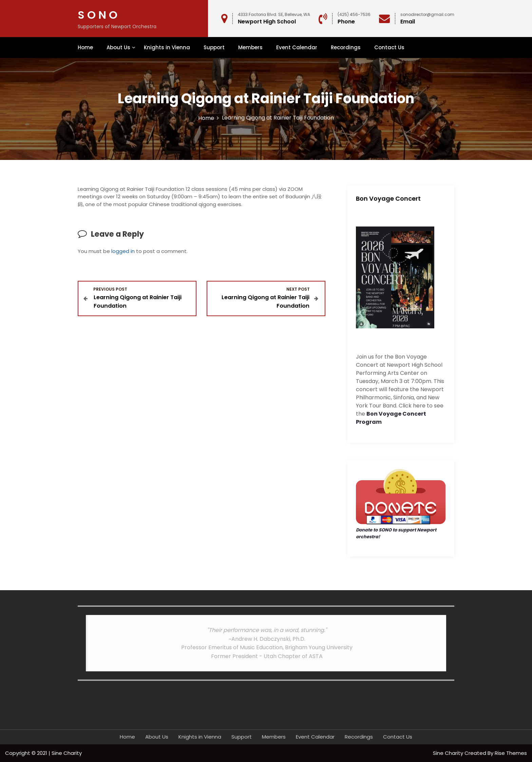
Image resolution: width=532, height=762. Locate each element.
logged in (123, 251)
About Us (118, 47)
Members (250, 47)
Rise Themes (511, 753)
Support (214, 47)
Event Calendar (297, 47)
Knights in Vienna (167, 47)
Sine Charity (449, 753)
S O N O (98, 15)
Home (85, 47)
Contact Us (389, 47)
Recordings (346, 47)
